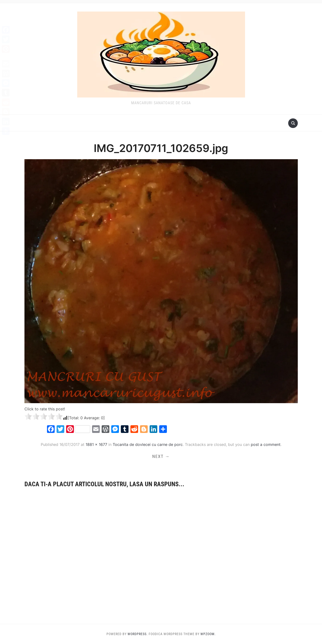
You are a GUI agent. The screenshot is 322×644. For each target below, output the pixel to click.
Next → (161, 456)
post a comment (266, 444)
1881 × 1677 (96, 444)
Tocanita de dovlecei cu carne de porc (148, 444)
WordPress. (138, 634)
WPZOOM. (208, 634)
